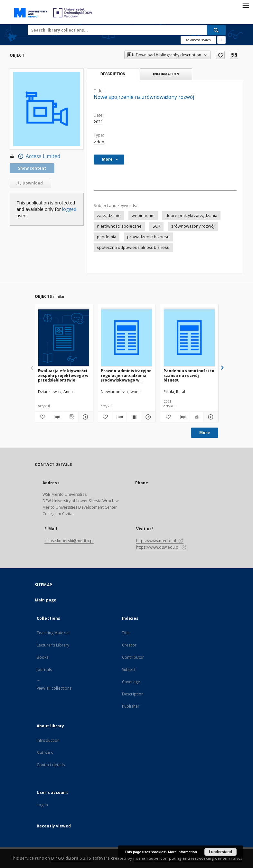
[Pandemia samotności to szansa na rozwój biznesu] (189, 338)
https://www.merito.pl (160, 541)
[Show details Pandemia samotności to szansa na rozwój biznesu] (210, 417)
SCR (156, 226)
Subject (129, 670)
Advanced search (198, 40)
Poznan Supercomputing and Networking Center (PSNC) (188, 858)
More (205, 433)
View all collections (54, 688)
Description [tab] (113, 74)
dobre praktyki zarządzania (191, 216)
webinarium (143, 216)
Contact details (51, 765)
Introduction (48, 740)
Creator (129, 645)
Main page (46, 600)
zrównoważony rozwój (193, 226)
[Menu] (246, 5)
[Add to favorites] (220, 55)
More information (183, 852)
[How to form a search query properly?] (221, 40)
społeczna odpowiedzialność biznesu (133, 247)
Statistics (45, 753)
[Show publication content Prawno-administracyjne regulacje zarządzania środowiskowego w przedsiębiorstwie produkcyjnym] (134, 417)
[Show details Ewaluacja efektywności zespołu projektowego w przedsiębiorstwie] (85, 417)
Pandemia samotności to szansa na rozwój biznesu (189, 375)
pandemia (107, 237)
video (99, 142)
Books (43, 657)
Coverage (131, 682)
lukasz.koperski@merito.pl (69, 541)
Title (126, 633)
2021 (98, 122)
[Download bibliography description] (56, 417)
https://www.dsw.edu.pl (161, 547)
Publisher (131, 706)
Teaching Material (53, 633)
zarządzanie (109, 216)
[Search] (216, 30)
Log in (42, 805)
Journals (44, 670)
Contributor (133, 657)
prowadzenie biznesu (148, 237)
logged (69, 209)
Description (133, 694)
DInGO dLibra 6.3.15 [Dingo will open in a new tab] (71, 858)
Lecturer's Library (53, 645)
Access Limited (35, 156)
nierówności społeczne (119, 226)
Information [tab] (166, 74)
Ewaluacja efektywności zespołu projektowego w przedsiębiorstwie (63, 375)
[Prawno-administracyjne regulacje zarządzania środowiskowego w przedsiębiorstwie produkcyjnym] (126, 338)
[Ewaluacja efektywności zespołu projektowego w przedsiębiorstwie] (64, 338)
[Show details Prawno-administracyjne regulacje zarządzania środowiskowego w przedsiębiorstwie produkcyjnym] (147, 417)
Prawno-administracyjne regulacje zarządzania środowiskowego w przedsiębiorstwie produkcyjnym (126, 375)
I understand (220, 852)
